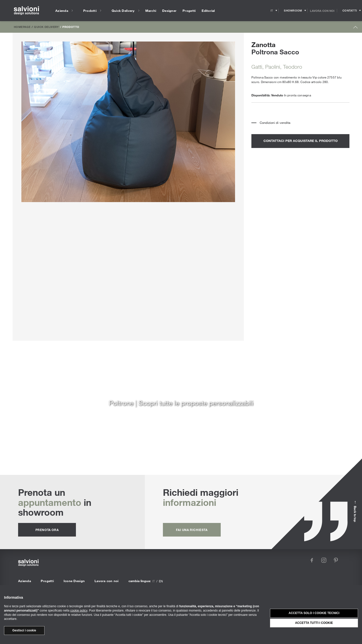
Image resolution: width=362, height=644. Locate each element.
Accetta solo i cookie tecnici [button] (314, 613)
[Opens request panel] (350, 11)
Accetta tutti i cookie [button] (314, 623)
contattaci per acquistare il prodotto (301, 141)
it (154, 581)
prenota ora (47, 530)
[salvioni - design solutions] (26, 11)
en (161, 581)
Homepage (22, 27)
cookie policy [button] (79, 611)
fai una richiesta (192, 530)
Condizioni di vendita (275, 123)
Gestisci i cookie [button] (24, 630)
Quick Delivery (46, 27)
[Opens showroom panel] (293, 11)
